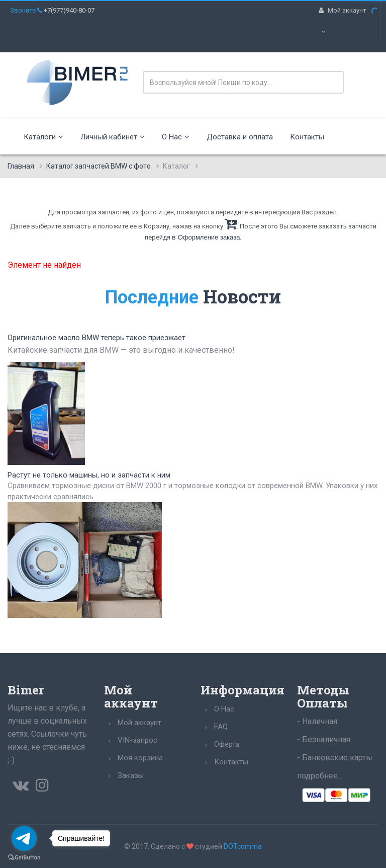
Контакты (307, 137)
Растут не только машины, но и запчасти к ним (89, 475)
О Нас (176, 137)
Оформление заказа (209, 237)
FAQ (221, 727)
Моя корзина (140, 758)
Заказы (131, 775)
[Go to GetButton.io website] (24, 858)
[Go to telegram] (24, 838)
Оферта (227, 744)
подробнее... (320, 776)
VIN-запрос (137, 740)
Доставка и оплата (240, 137)
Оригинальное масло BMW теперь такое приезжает (96, 338)
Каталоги (43, 137)
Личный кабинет (113, 137)
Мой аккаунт (139, 723)
